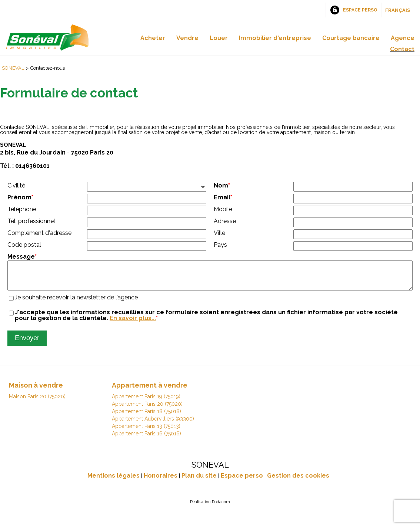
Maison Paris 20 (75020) (37, 402)
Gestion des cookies (298, 481)
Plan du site (199, 481)
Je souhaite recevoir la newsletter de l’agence (76, 303)
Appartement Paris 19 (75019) (146, 402)
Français (398, 10)
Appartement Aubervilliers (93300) (153, 424)
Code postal (24, 245)
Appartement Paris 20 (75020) (147, 409)
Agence (403, 38)
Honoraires (161, 481)
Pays (220, 245)
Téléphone (22, 209)
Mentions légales (114, 481)
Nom (222, 185)
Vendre (187, 38)
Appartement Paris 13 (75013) (146, 432)
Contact (402, 49)
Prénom (20, 197)
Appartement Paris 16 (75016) (146, 439)
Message (22, 257)
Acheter (153, 38)
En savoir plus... (133, 324)
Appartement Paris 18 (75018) (146, 417)
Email (223, 197)
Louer (219, 38)
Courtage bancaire (351, 38)
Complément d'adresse (39, 233)
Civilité (16, 185)
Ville (219, 233)
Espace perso (360, 10)
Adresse (225, 221)
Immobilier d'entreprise (275, 38)
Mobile (223, 209)
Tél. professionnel (31, 221)
